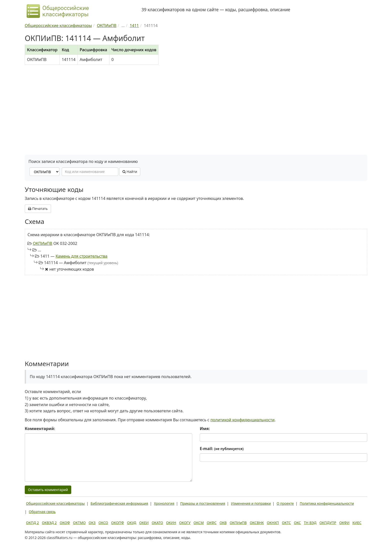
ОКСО (103, 523)
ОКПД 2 (32, 523)
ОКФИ (344, 523)
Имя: (205, 429)
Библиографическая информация (119, 503)
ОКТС (286, 523)
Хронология (164, 503)
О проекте (285, 503)
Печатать (38, 209)
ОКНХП (273, 523)
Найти (130, 172)
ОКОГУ (185, 523)
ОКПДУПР (328, 523)
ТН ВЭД (310, 523)
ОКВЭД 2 (49, 523)
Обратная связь (42, 512)
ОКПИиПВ (42, 243)
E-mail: (222, 449)
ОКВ (223, 523)
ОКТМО (79, 523)
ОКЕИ (144, 523)
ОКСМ (199, 523)
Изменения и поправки (251, 503)
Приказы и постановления (203, 503)
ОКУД (132, 523)
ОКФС (212, 523)
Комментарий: (40, 429)
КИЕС (357, 523)
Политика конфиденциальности (327, 503)
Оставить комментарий (48, 490)
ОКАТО (157, 523)
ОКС (297, 523)
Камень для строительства (81, 256)
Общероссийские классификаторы (55, 503)
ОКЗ (92, 523)
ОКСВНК (257, 523)
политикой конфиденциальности (243, 420)
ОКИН (171, 523)
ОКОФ (65, 523)
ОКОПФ (118, 523)
